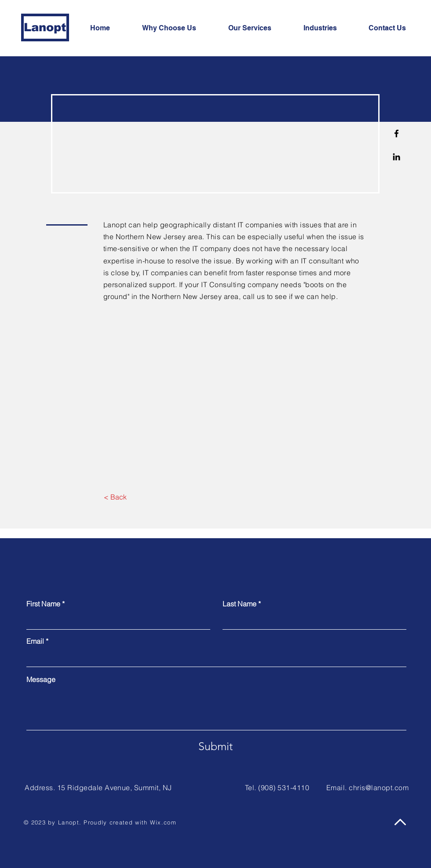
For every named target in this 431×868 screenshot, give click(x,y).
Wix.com (163, 822)
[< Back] (115, 497)
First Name (43, 604)
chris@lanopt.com (379, 788)
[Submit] (215, 746)
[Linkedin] (396, 157)
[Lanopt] (45, 27)
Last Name (239, 604)
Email (35, 641)
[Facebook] (396, 133)
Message (41, 679)
